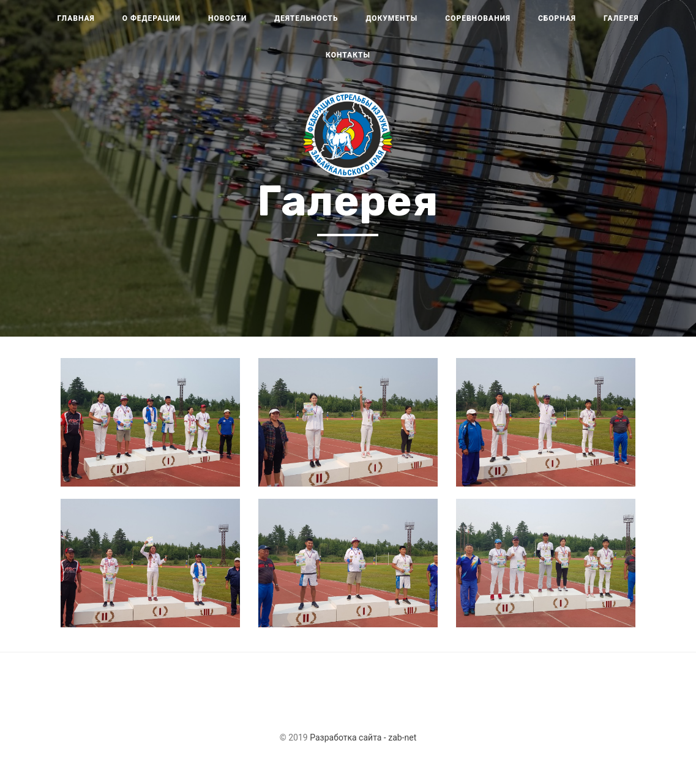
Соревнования (478, 18)
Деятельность (306, 18)
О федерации (152, 18)
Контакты (348, 55)
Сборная (557, 18)
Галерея (621, 18)
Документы (391, 18)
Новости (227, 18)
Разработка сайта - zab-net (363, 737)
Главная (76, 18)
